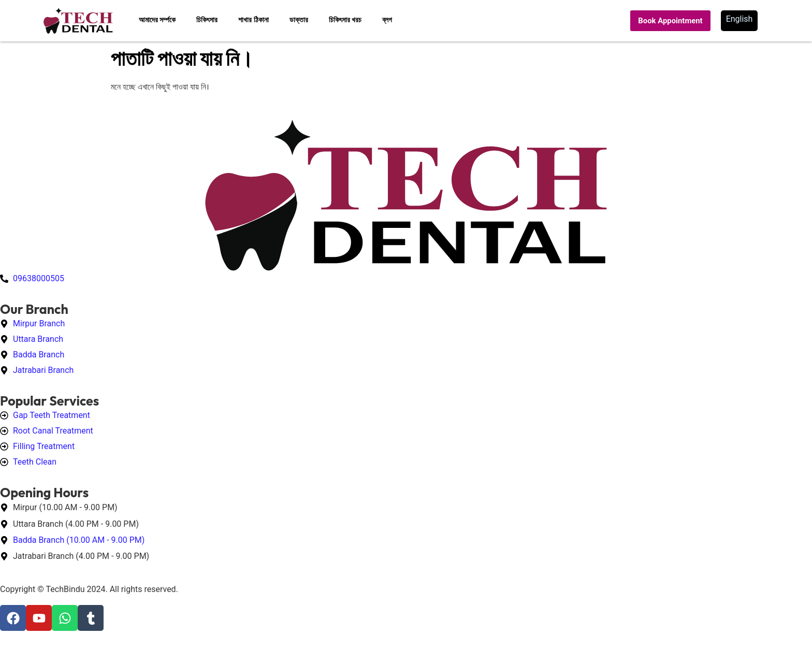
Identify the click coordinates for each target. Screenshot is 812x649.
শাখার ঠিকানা (253, 20)
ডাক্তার (299, 20)
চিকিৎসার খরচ (345, 20)
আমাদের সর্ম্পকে (157, 20)
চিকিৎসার (207, 20)
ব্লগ (387, 20)
